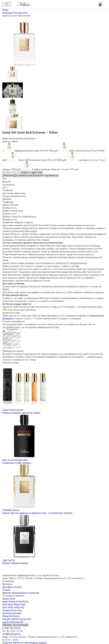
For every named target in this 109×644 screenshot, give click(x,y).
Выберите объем (12, 172)
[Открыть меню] (7, 4)
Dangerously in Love (12, 610)
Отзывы (29, 175)
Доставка (19, 175)
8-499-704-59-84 (11, 628)
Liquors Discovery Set (13, 622)
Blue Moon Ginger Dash (14, 604)
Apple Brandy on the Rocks (15, 601)
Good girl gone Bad (12, 613)
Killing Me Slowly (11, 616)
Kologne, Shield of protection (17, 619)
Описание (8, 175)
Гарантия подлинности (46, 175)
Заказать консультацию (15, 625)
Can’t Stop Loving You (13, 607)
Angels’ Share (9, 599)
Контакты (7, 584)
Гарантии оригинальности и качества (21, 593)
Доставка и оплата (12, 587)
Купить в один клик (32, 172)
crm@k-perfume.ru (12, 634)
